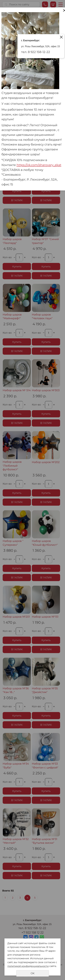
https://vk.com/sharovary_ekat (39, 165)
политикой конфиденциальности (28, 966)
